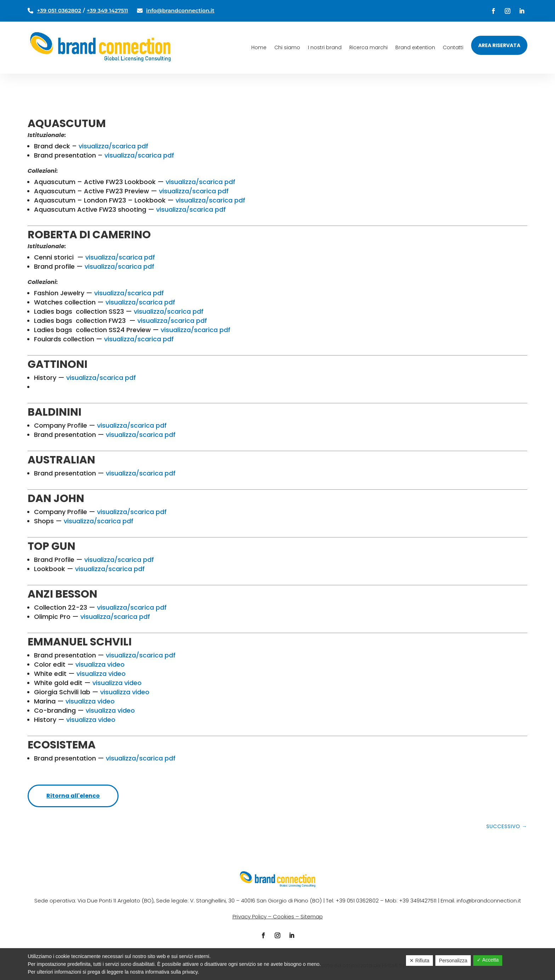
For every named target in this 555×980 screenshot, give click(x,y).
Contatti (453, 47)
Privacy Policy (250, 916)
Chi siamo (287, 47)
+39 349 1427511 (107, 10)
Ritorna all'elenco (73, 796)
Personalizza (453, 961)
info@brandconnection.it (180, 10)
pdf (149, 257)
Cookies (284, 916)
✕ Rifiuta (419, 961)
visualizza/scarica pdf (113, 146)
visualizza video (100, 664)
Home (259, 47)
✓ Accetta (488, 960)
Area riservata (499, 45)
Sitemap (312, 916)
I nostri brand (325, 47)
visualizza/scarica (114, 257)
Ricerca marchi (368, 47)
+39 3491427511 (418, 901)
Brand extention (415, 47)
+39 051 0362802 (59, 10)
